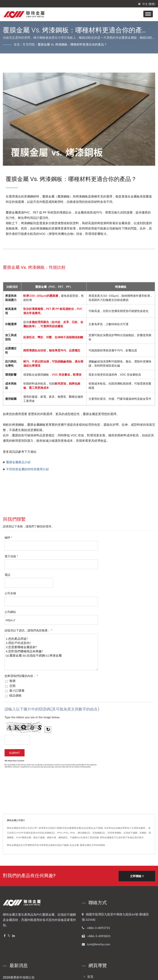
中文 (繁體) (149, 4)
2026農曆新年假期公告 (19, 977)
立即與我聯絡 (98, 845)
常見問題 (29, 44)
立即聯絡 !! (136, 876)
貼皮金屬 (74, 845)
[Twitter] (9, 935)
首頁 (17, 44)
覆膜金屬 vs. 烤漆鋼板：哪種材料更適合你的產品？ (72, 44)
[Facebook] (5, 935)
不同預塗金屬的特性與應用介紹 (27, 469)
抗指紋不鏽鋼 (62, 845)
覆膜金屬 (85, 845)
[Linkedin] (14, 935)
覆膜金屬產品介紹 (18, 462)
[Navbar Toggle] (148, 14)
